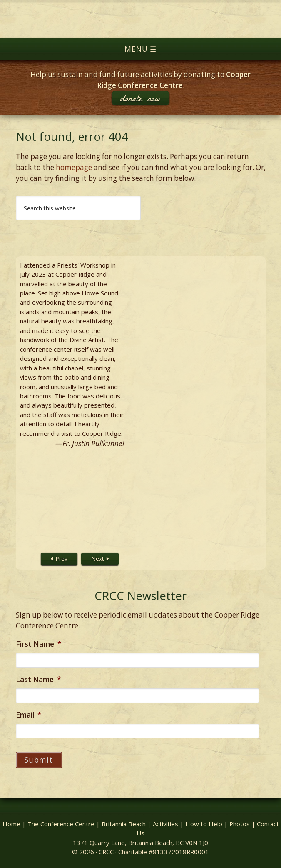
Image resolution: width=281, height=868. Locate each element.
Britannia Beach (124, 824)
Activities (165, 824)
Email (29, 715)
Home (11, 824)
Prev (59, 559)
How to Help (204, 824)
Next (100, 559)
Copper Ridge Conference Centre (140, 19)
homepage (74, 167)
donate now (140, 98)
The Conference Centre (61, 824)
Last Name (38, 680)
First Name (39, 644)
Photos (240, 824)
